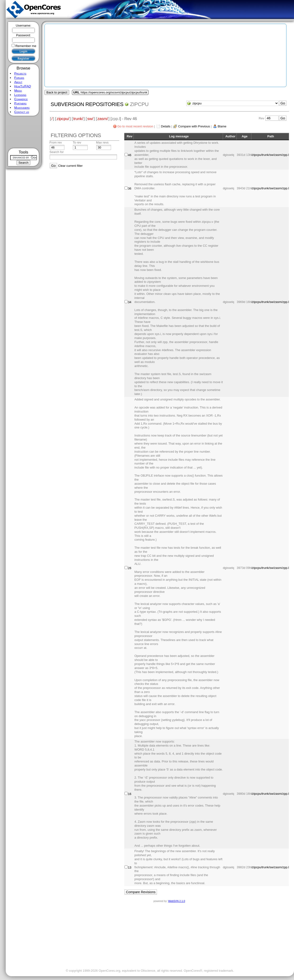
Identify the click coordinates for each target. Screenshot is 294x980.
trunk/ (78, 119)
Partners (20, 103)
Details (166, 126)
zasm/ (103, 119)
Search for (57, 152)
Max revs (102, 142)
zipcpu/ (63, 119)
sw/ (90, 119)
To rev (77, 142)
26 (129, 568)
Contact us (22, 112)
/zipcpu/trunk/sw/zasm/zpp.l (270, 155)
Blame (222, 126)
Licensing (20, 95)
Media (18, 91)
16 (129, 794)
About (18, 82)
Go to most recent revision (135, 126)
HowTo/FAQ (23, 86)
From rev (56, 142)
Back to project (57, 92)
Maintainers (22, 108)
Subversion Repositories (87, 104)
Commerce (21, 99)
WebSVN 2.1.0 (176, 901)
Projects (20, 73)
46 (129, 155)
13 (129, 867)
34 (129, 302)
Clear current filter (70, 166)
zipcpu (139, 104)
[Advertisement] (24, 132)
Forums (19, 78)
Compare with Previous (194, 126)
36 (129, 188)
